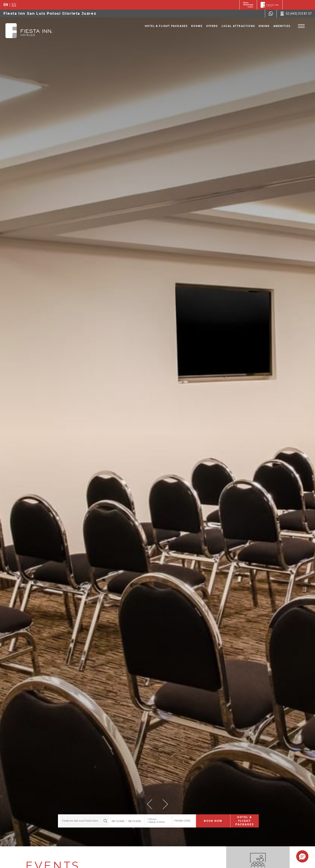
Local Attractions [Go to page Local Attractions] (238, 26)
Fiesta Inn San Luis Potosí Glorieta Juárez (50, 13)
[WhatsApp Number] (271, 14)
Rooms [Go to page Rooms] (197, 26)
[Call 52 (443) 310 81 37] (296, 14)
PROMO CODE (181, 820)
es (14, 5)
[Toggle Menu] (301, 26)
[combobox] (83, 820)
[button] (150, 804)
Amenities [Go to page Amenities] (282, 26)
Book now (212, 820)
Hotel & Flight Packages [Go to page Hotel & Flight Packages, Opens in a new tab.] (166, 26)
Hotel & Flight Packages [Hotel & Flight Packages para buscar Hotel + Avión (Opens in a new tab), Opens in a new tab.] (244, 820)
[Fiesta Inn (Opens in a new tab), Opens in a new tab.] (248, 5)
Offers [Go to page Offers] (212, 26)
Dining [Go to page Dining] (264, 26)
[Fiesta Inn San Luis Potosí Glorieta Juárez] (29, 31)
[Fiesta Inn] (270, 5)
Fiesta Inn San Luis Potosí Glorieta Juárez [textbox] (83, 820)
